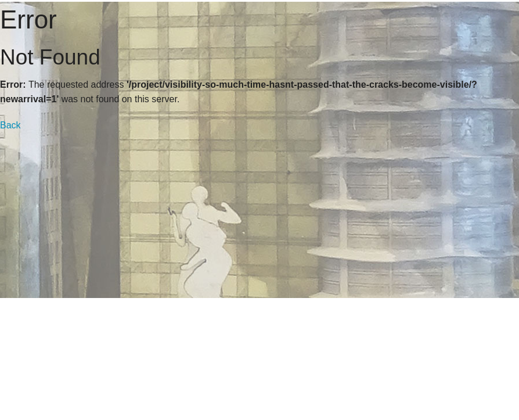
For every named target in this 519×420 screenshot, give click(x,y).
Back (10, 125)
